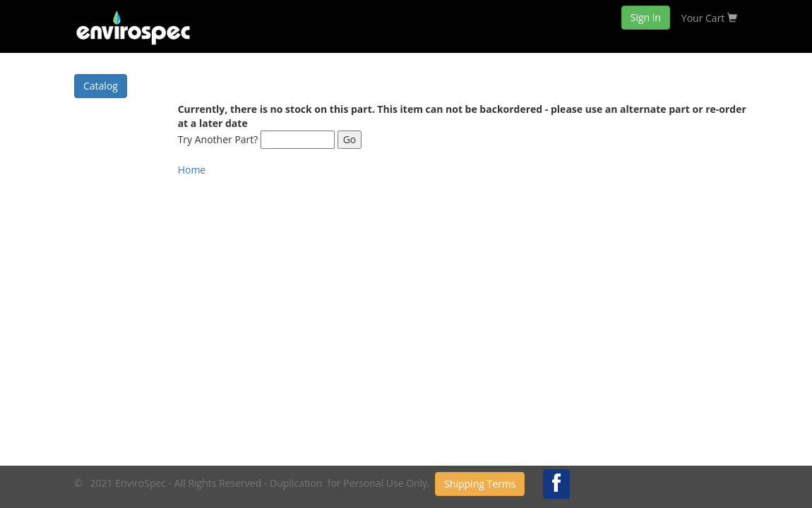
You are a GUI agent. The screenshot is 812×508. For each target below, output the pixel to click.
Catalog (101, 86)
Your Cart (709, 18)
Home (192, 170)
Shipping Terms (480, 484)
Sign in (646, 17)
